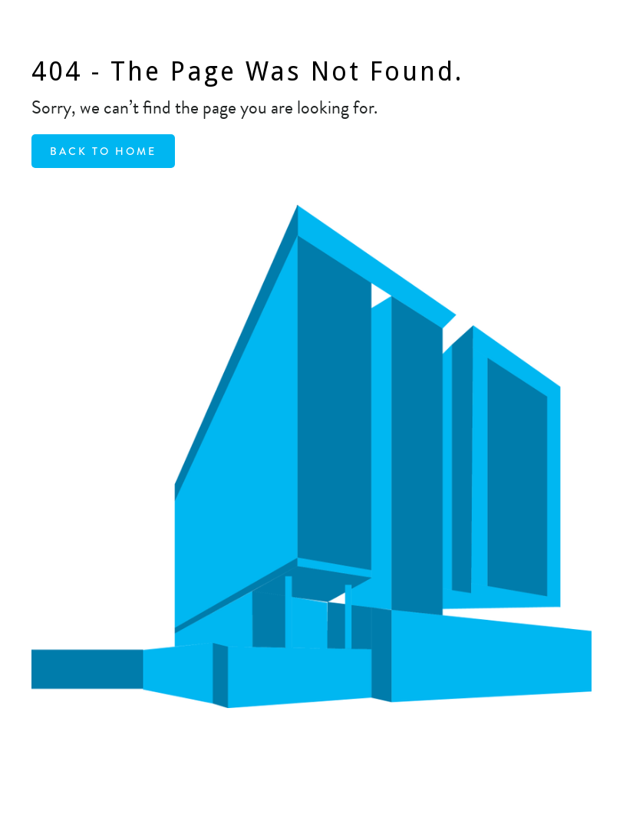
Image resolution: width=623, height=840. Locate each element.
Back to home (103, 151)
